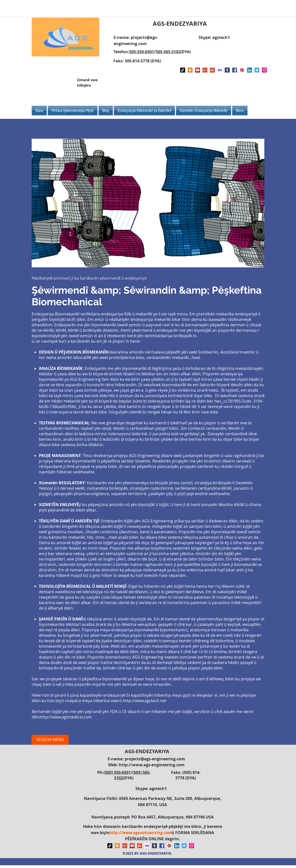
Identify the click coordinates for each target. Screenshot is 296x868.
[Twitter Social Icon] (257, 70)
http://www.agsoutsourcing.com (140, 833)
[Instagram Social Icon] (264, 70)
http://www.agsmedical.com (66, 717)
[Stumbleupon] (212, 70)
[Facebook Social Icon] (235, 70)
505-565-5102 (168, 52)
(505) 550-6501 (117, 772)
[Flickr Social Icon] (220, 70)
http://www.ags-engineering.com (152, 765)
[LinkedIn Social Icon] (249, 70)
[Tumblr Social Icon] (227, 70)
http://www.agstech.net (145, 701)
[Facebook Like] (232, 84)
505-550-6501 (142, 52)
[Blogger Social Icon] (190, 70)
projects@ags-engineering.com (155, 759)
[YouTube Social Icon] (197, 70)
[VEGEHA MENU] (50, 740)
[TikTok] (183, 70)
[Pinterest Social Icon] (242, 70)
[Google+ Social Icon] (205, 70)
